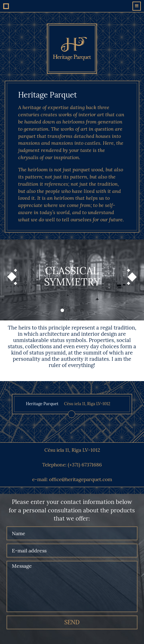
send (72, 622)
